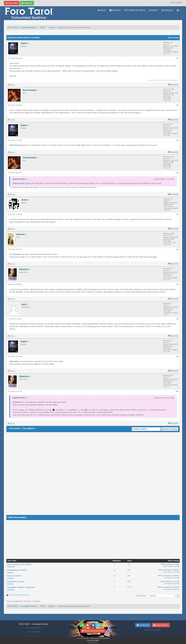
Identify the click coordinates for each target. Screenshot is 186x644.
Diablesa (10, 573)
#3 (177, 140)
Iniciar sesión (12, 3)
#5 (177, 214)
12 (115, 570)
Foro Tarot (80, 638)
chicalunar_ (11, 567)
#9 (177, 357)
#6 (177, 249)
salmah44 (11, 590)
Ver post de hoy (34, 632)
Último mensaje (166, 564)
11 (115, 581)
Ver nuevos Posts (34, 628)
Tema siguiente (28, 428)
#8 (177, 319)
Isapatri (175, 80)
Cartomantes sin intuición (17, 570)
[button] (179, 10)
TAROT (43, 27)
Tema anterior (15, 428)
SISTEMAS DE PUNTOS (135, 10)
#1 (177, 58)
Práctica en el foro (14, 576)
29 (169, 210)
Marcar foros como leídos (93, 631)
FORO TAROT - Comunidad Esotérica (22, 27)
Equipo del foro (161, 625)
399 (169, 54)
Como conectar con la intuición (19, 564)
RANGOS (153, 10)
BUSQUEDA (167, 10)
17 (115, 587)
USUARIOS (115, 10)
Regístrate (27, 3)
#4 (177, 173)
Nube (177, 564)
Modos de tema (173, 38)
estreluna (10, 578)
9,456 (169, 245)
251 (169, 280)
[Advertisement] (84, 476)
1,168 (169, 100)
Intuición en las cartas (16, 582)
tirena (177, 581)
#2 (177, 105)
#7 (177, 284)
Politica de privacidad (152, 630)
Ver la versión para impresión (19, 595)
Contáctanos (143, 625)
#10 (177, 391)
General (52, 27)
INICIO (102, 10)
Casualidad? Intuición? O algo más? (21, 587)
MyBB (97, 640)
